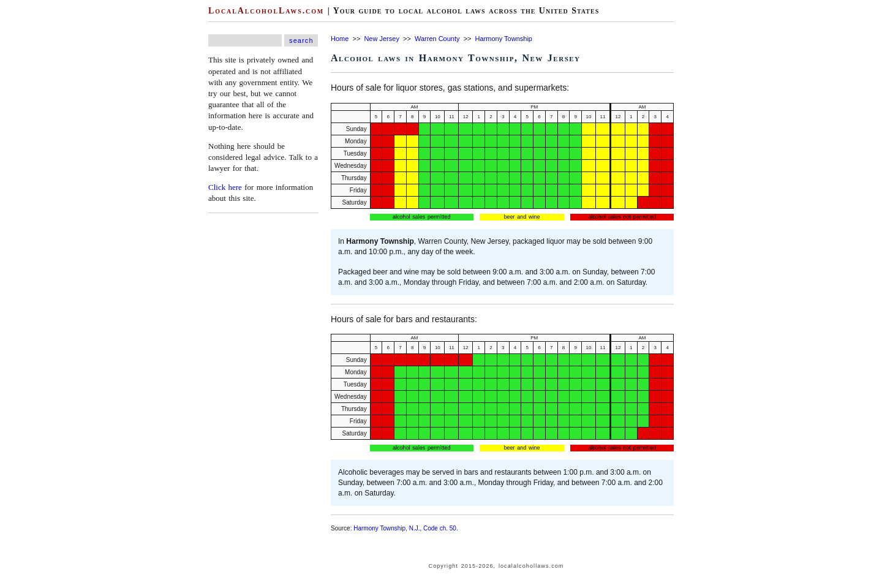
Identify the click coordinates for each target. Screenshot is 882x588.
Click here (225, 187)
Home (340, 39)
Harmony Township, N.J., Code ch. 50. (405, 528)
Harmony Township (504, 39)
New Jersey (381, 39)
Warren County (437, 39)
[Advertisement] (37, 184)
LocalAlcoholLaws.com (266, 11)
